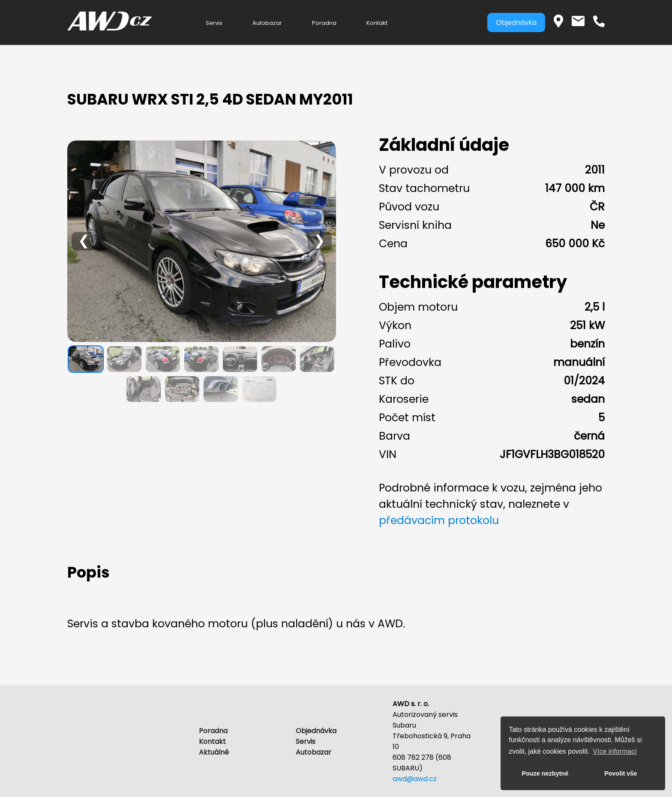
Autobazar (267, 23)
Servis (214, 23)
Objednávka (516, 22)
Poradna (324, 23)
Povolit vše (621, 773)
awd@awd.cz (415, 779)
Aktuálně (214, 752)
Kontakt (377, 23)
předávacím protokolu (439, 520)
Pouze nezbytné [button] (545, 773)
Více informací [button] (615, 751)
